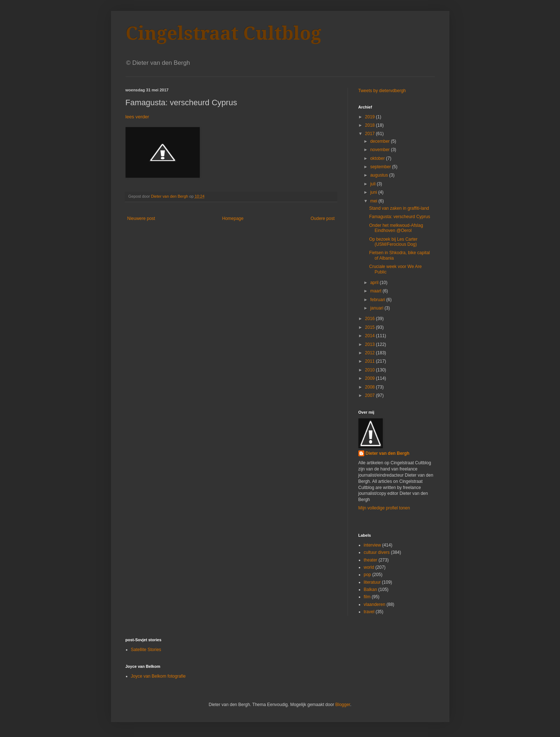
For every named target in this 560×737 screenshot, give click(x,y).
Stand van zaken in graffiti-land (399, 208)
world (369, 567)
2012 (370, 353)
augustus (380, 175)
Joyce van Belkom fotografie (158, 676)
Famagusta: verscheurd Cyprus (399, 217)
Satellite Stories (146, 650)
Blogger (343, 705)
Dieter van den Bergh (388, 453)
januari (377, 308)
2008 (370, 387)
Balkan (371, 590)
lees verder (137, 117)
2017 (370, 134)
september (381, 167)
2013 (370, 344)
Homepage (233, 218)
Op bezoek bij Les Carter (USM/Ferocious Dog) (393, 242)
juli (373, 184)
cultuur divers (377, 552)
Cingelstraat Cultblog (223, 33)
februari (378, 300)
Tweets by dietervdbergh (382, 91)
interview (372, 545)
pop (368, 575)
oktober (378, 158)
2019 (370, 117)
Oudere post (322, 218)
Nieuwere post (141, 218)
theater (371, 560)
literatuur (372, 582)
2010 (370, 370)
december (380, 141)
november (380, 150)
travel (369, 612)
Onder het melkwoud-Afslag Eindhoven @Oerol (396, 228)
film (367, 597)
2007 (370, 395)
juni (374, 192)
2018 (370, 125)
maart (376, 291)
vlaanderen (375, 604)
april (375, 283)
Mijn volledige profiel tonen (384, 508)
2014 (370, 336)
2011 (370, 361)
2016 (370, 319)
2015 (370, 327)
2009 (370, 378)
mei (374, 201)
